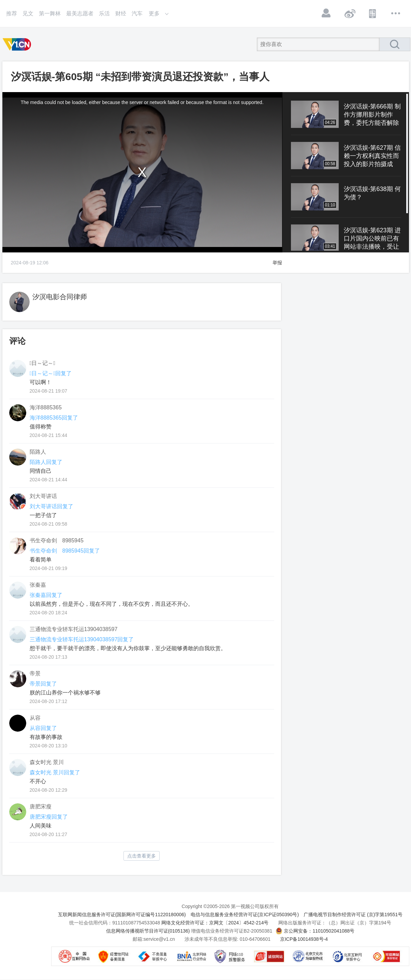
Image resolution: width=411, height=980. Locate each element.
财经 (121, 13)
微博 (350, 13)
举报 (277, 263)
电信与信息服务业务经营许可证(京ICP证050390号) (245, 915)
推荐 (12, 13)
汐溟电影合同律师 (60, 297)
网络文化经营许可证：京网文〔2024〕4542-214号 (215, 923)
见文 (28, 13)
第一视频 (18, 44)
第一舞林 (50, 13)
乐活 (104, 13)
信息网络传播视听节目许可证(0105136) (148, 931)
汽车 (137, 13)
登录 (326, 13)
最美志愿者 (80, 13)
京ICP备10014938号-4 (304, 939)
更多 (396, 13)
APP (373, 13)
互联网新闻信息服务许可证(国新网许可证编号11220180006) (122, 915)
